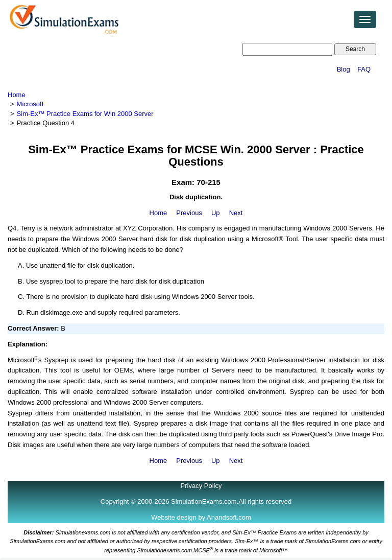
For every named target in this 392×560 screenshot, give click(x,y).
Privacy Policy (201, 486)
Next (236, 213)
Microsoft (30, 104)
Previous (189, 213)
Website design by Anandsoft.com (201, 517)
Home (17, 95)
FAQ (364, 69)
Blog (344, 69)
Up (216, 213)
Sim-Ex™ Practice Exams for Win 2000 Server (85, 114)
